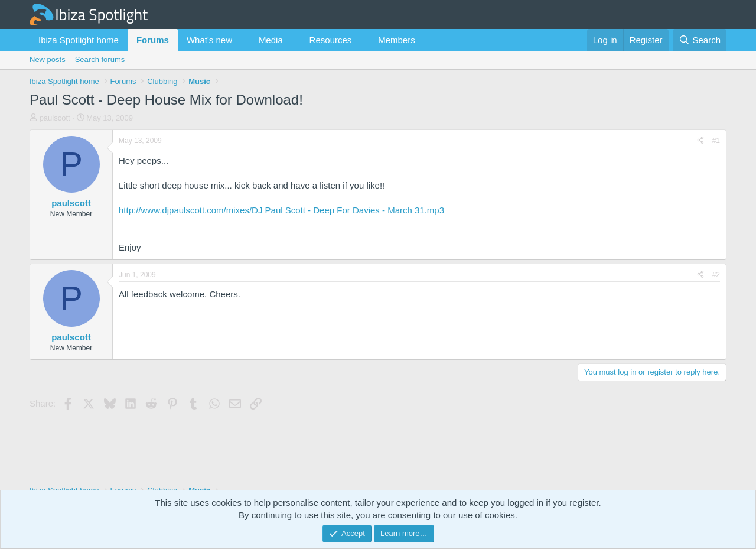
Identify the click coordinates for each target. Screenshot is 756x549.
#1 (716, 141)
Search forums (100, 59)
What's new (209, 40)
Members (397, 40)
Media (271, 40)
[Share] (700, 141)
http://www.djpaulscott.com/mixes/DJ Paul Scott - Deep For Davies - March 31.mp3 (281, 210)
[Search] (700, 40)
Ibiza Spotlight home (79, 40)
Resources (331, 40)
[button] (242, 40)
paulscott (55, 118)
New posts (48, 59)
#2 (716, 275)
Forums (153, 40)
